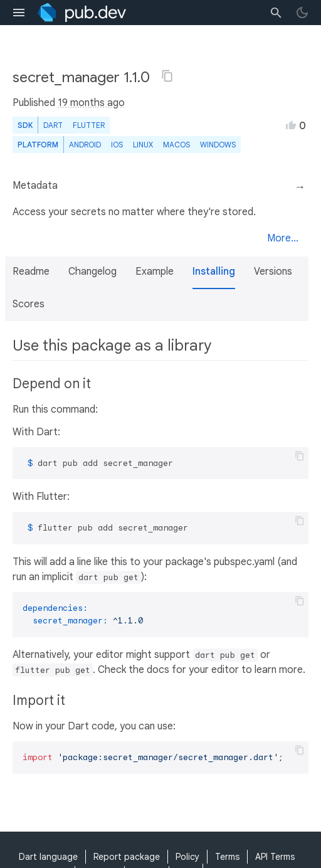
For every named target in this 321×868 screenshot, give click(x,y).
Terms (227, 857)
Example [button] (155, 272)
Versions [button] (273, 272)
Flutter (89, 125)
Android (85, 145)
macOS (176, 145)
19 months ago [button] (91, 103)
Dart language (48, 857)
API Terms (275, 857)
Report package (127, 857)
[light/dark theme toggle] (302, 13)
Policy (187, 857)
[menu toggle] (19, 13)
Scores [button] (29, 304)
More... (283, 238)
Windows (218, 145)
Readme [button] (31, 272)
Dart (53, 125)
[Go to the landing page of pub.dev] (82, 13)
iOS (117, 145)
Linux (143, 145)
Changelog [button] (92, 272)
